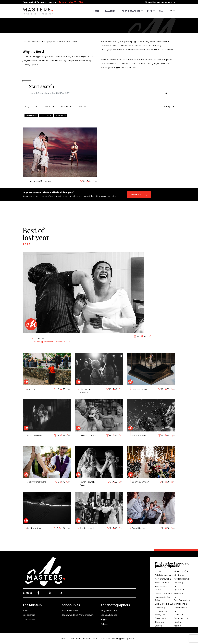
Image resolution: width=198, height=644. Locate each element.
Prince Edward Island (162, 588)
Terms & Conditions (71, 639)
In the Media (29, 619)
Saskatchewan (162, 593)
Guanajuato (180, 618)
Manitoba (179, 575)
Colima (177, 614)
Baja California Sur (164, 604)
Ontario (178, 583)
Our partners (29, 615)
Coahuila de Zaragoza (161, 613)
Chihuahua (180, 608)
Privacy (87, 639)
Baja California (181, 600)
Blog (161, 11)
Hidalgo (178, 622)
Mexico (177, 593)
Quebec (178, 590)
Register (105, 619)
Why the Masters (70, 610)
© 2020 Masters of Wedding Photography (114, 639)
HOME (96, 11)
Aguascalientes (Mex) (163, 599)
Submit (104, 624)
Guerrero (159, 622)
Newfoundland (181, 579)
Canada (159, 571)
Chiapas (159, 608)
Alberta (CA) (180, 571)
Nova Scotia (161, 583)
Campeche (180, 604)
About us (27, 610)
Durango (159, 618)
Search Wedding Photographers (78, 615)
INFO (150, 11)
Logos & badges (109, 615)
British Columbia (163, 575)
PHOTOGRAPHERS (131, 11)
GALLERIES (110, 11)
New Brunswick (162, 579)
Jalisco (159, 626)
